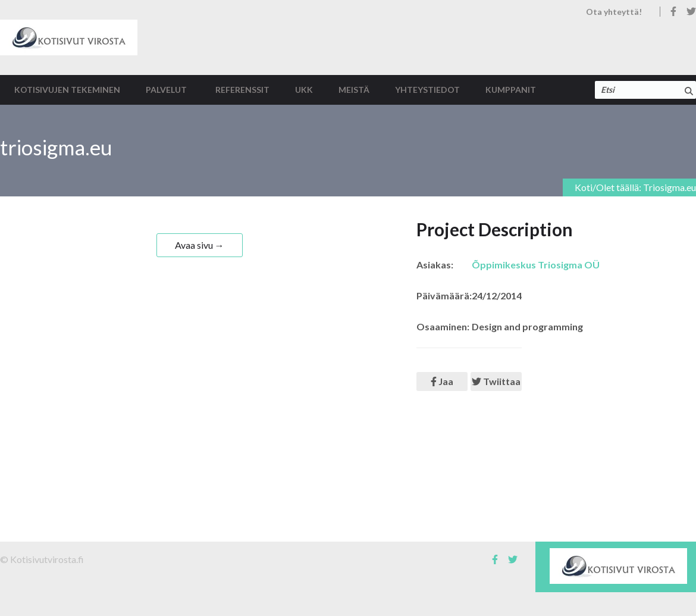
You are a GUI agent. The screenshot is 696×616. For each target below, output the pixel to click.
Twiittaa (496, 381)
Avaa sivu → (200, 245)
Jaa (442, 381)
